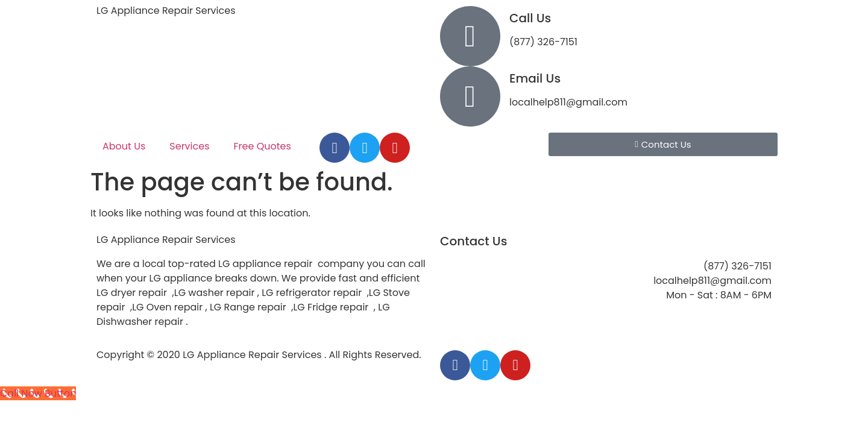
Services (189, 146)
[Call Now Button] (38, 393)
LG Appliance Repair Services (166, 11)
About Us (124, 146)
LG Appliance (166, 240)
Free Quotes (263, 146)
